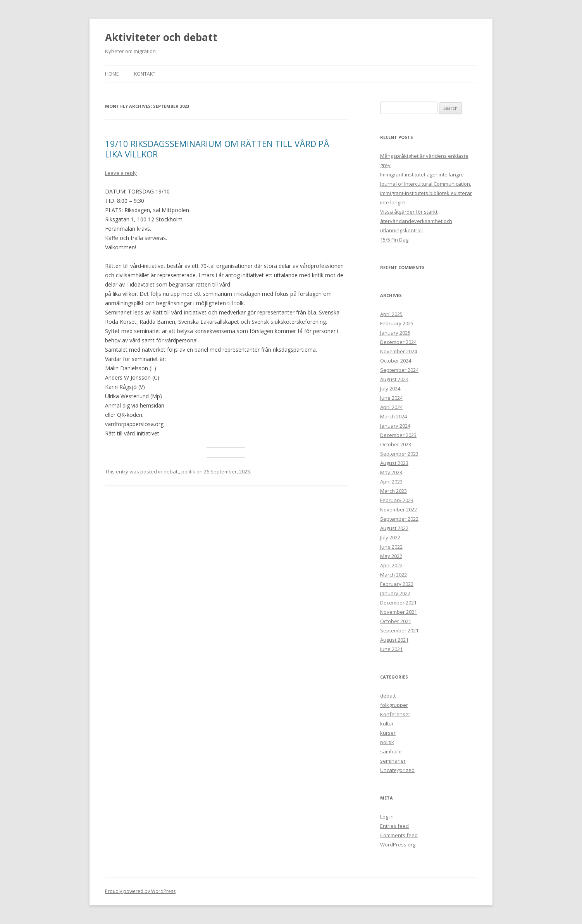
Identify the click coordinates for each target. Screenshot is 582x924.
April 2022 (391, 565)
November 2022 (399, 509)
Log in (387, 817)
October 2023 (396, 444)
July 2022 (390, 537)
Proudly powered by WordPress (140, 891)
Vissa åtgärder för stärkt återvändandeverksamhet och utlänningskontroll (416, 221)
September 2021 (399, 630)
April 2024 (391, 407)
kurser (388, 733)
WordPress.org (398, 845)
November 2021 (399, 612)
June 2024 (391, 398)
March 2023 (393, 491)
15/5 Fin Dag (394, 240)
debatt (171, 471)
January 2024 (395, 426)
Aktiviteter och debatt (161, 37)
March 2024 (393, 416)
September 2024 (399, 370)
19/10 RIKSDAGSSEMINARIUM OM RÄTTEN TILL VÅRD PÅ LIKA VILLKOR (217, 149)
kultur (387, 724)
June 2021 (391, 649)
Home (112, 74)
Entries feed (394, 826)
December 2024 (398, 342)
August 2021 (394, 640)
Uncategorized (397, 770)
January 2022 (395, 593)
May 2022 (391, 556)
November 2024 (399, 351)
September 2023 (399, 454)
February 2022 (397, 584)
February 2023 (397, 500)
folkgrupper (394, 705)
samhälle (391, 751)
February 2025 (397, 323)
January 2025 (395, 333)
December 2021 (398, 603)
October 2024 (396, 361)
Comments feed (399, 835)
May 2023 (391, 472)
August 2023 (394, 463)
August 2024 (394, 379)
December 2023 (398, 435)
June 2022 (391, 547)
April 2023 (391, 482)
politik (188, 471)
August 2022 (394, 528)
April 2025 (391, 314)
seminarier (393, 761)
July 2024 (390, 389)
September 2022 (399, 519)
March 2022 (393, 575)
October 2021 (396, 621)
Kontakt (145, 74)
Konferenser (395, 714)
